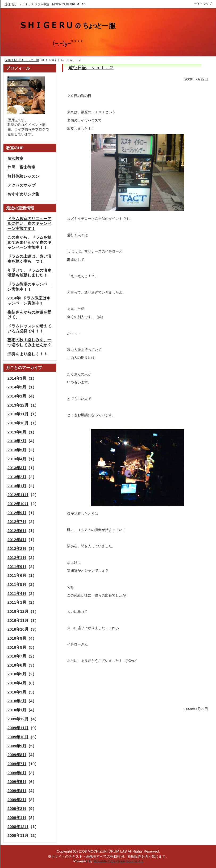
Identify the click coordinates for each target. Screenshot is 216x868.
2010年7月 (17, 656)
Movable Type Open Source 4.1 (118, 861)
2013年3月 (17, 468)
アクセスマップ (21, 185)
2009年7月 (17, 764)
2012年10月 (18, 504)
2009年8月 (17, 755)
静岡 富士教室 (21, 167)
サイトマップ (203, 4)
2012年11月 (18, 495)
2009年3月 (17, 800)
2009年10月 (18, 737)
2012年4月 (17, 540)
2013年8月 (17, 432)
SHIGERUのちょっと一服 (22, 60)
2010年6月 (17, 665)
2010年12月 (18, 611)
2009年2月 (17, 809)
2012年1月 (17, 558)
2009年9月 (17, 746)
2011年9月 (17, 567)
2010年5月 (17, 674)
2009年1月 (17, 818)
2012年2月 (17, 549)
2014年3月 (17, 378)
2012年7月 (17, 522)
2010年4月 (17, 683)
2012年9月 (17, 513)
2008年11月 (18, 835)
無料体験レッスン (23, 176)
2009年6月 (17, 773)
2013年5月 (17, 450)
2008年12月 (18, 827)
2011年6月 (17, 575)
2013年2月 (17, 477)
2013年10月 (18, 423)
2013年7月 (17, 441)
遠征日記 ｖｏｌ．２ (91, 68)
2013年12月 (18, 405)
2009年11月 (18, 728)
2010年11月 (18, 620)
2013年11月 (18, 414)
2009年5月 (17, 782)
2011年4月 (17, 594)
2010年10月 (18, 629)
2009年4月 (17, 791)
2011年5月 (17, 585)
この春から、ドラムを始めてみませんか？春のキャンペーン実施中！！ (29, 242)
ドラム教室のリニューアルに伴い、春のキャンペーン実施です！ (29, 224)
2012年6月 (17, 531)
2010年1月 (17, 710)
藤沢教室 (15, 159)
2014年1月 (17, 396)
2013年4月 (17, 459)
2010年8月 (17, 647)
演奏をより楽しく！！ (27, 354)
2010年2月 (17, 701)
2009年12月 (18, 719)
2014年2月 (17, 387)
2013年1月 (17, 486)
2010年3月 (17, 692)
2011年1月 (17, 602)
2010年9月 (17, 638)
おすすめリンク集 (23, 194)
